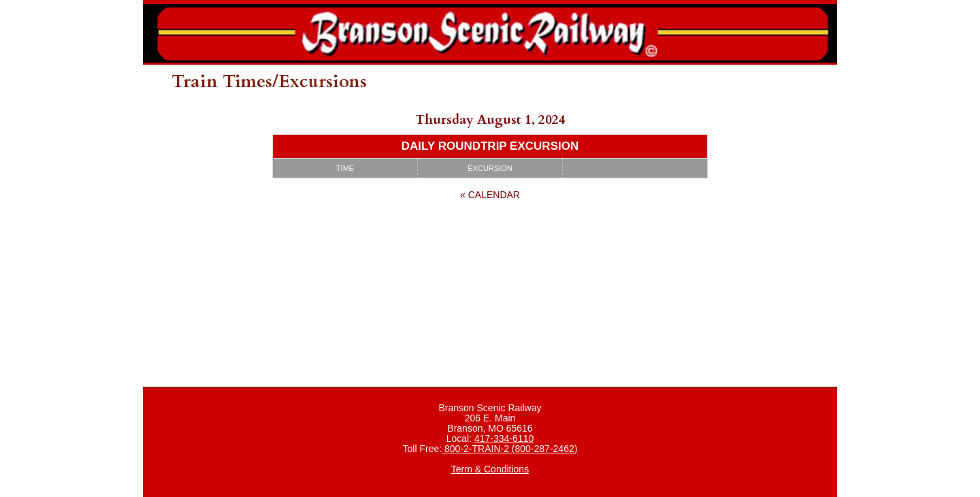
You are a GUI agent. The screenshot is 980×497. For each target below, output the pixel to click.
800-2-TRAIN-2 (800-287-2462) (509, 449)
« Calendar (490, 195)
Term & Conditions (490, 469)
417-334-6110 (504, 438)
